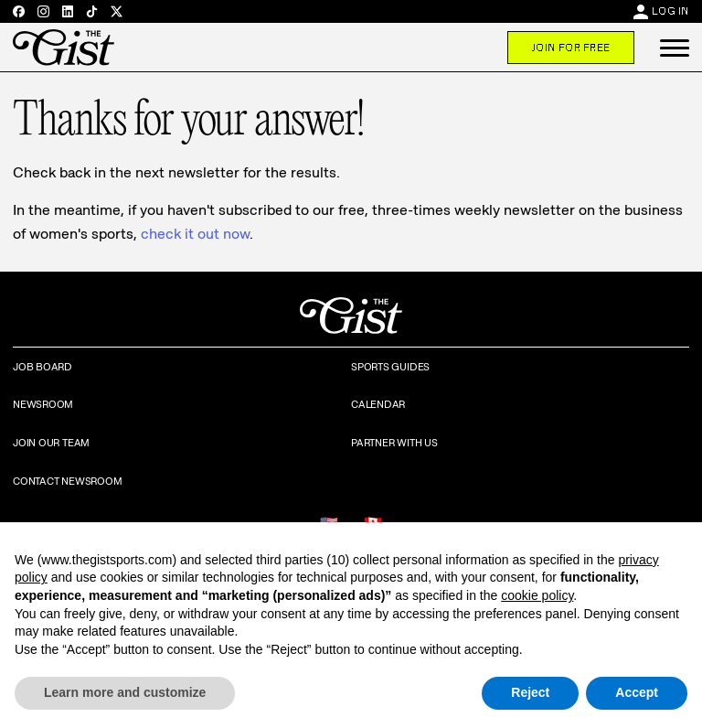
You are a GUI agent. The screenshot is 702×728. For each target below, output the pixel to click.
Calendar (378, 404)
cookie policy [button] (537, 595)
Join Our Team (51, 443)
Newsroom (43, 404)
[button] (675, 48)
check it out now (195, 234)
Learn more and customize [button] (125, 692)
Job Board (43, 367)
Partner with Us (394, 443)
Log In (670, 11)
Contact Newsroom (67, 481)
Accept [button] (637, 692)
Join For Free (571, 48)
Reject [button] (530, 692)
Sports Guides (390, 367)
